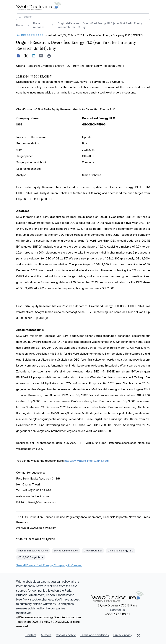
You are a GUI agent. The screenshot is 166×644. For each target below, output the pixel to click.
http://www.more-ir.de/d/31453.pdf (87, 461)
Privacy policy (123, 635)
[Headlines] (39, 6)
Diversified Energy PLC (121, 551)
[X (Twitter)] (139, 635)
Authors (46, 635)
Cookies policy (66, 635)
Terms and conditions (94, 635)
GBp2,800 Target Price (31, 557)
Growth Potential (93, 551)
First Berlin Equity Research (33, 551)
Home (20, 25)
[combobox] (83, 17)
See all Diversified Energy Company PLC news (49, 565)
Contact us (117, 610)
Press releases (39, 25)
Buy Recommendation (66, 551)
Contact (31, 635)
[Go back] (30, 35)
